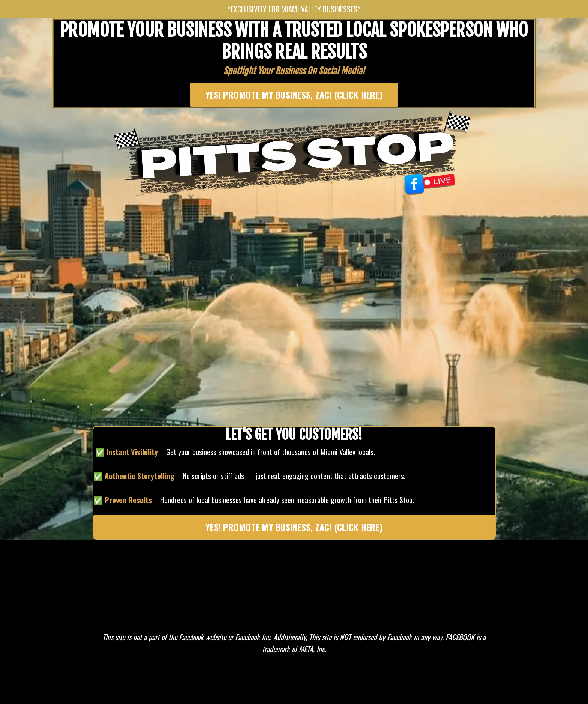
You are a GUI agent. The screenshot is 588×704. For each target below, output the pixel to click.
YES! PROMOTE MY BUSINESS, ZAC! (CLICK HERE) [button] (294, 95)
